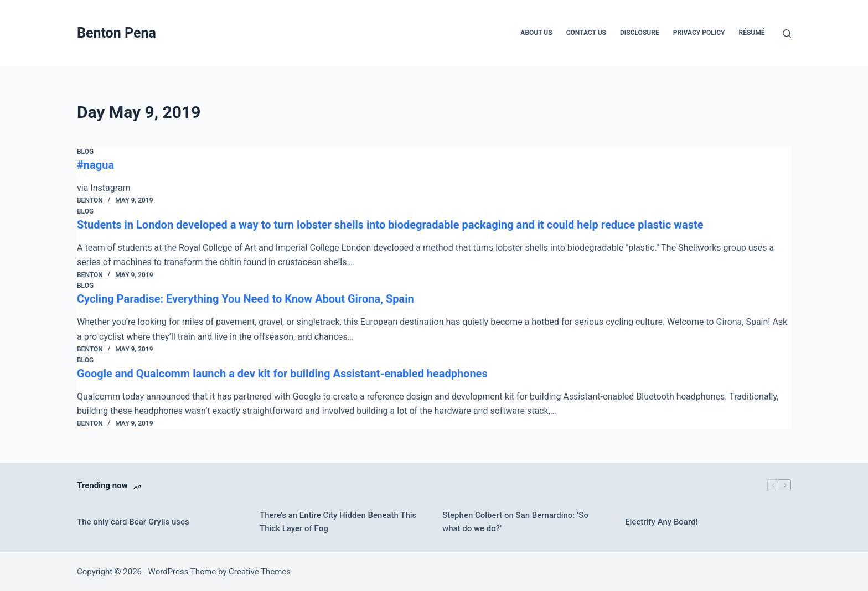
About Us (536, 33)
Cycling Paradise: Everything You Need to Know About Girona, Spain (246, 299)
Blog (85, 152)
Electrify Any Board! (662, 522)
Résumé (752, 33)
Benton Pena (117, 33)
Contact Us (586, 33)
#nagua (95, 165)
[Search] (787, 33)
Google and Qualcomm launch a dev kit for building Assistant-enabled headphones (282, 374)
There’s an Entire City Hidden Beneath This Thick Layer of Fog (338, 522)
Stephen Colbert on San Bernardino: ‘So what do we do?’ (515, 522)
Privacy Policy (699, 33)
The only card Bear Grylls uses (133, 522)
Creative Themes (260, 572)
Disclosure (640, 33)
